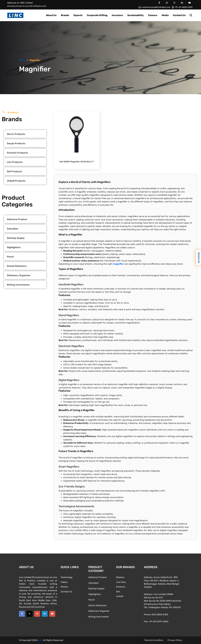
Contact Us (179, 15)
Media (165, 15)
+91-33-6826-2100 (182, 7)
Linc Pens (121, 582)
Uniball (120, 596)
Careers (153, 15)
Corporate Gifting (97, 15)
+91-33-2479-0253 (158, 622)
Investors (117, 15)
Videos (64, 582)
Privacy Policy (175, 640)
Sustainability (136, 15)
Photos (64, 587)
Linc (40, 640)
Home (22, 60)
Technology (67, 577)
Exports (78, 15)
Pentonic (121, 587)
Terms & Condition (154, 640)
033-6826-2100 (160, 615)
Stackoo (120, 577)
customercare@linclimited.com (154, 7)
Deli (118, 592)
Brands (65, 15)
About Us (51, 15)
